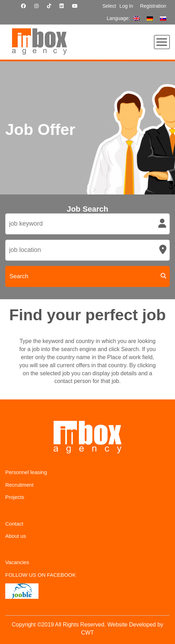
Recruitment (19, 485)
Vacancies (17, 562)
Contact (14, 524)
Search (19, 276)
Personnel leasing (26, 472)
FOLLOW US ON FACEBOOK (41, 575)
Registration (153, 6)
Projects (15, 497)
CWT (87, 633)
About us (16, 536)
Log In (126, 6)
